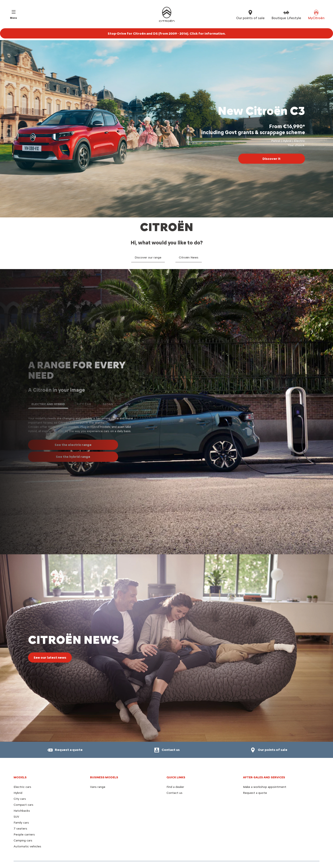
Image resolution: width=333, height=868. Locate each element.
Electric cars (22, 787)
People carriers (24, 835)
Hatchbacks (22, 811)
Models (20, 777)
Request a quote (255, 793)
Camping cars (23, 840)
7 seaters (20, 829)
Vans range (98, 787)
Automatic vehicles (27, 846)
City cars (20, 799)
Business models (104, 777)
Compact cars (23, 805)
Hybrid (18, 793)
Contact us (174, 793)
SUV (16, 817)
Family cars (21, 823)
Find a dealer (175, 787)
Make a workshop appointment (265, 787)
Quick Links (176, 777)
